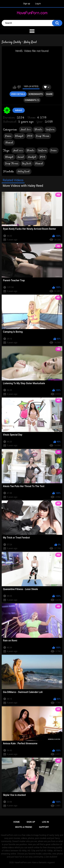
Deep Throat (43, 136)
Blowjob (19, 136)
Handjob (32, 157)
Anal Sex (26, 129)
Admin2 (19, 110)
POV (30, 136)
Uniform (50, 129)
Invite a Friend (24, 827)
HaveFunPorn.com (23, 863)
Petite (8, 136)
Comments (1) (32, 100)
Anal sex (18, 150)
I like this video (15, 87)
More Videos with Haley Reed (23, 186)
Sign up (27, 4)
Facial (21, 157)
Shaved (9, 143)
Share (49, 94)
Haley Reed (24, 171)
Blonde (38, 129)
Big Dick (27, 163)
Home (17, 822)
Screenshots (36, 94)
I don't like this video (19, 87)
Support (44, 827)
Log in (38, 4)
